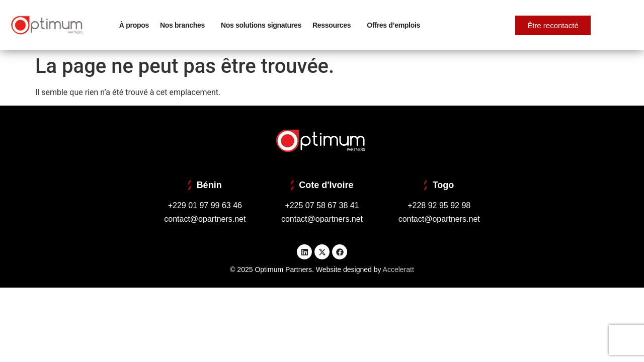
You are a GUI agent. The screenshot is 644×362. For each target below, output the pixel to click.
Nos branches (185, 25)
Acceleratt (398, 269)
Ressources (334, 25)
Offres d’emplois (393, 25)
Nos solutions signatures (261, 25)
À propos (134, 25)
